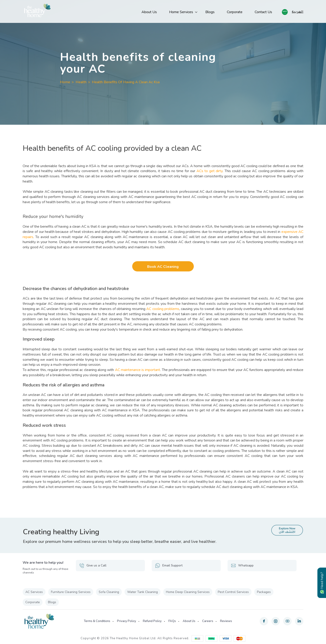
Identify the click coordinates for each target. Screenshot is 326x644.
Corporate (235, 12)
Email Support (169, 566)
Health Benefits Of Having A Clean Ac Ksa (126, 82)
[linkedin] (299, 621)
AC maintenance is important (138, 370)
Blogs (210, 12)
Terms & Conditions (97, 621)
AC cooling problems (163, 309)
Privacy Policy (127, 621)
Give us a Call (93, 566)
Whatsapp (242, 566)
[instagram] (276, 621)
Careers (208, 621)
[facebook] (264, 621)
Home (65, 82)
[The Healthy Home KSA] (37, 11)
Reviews (226, 621)
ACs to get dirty (210, 171)
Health (81, 82)
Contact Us (263, 12)
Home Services (181, 12)
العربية (298, 11)
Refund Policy (152, 621)
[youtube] (287, 621)
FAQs (172, 621)
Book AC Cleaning (163, 267)
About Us (149, 12)
